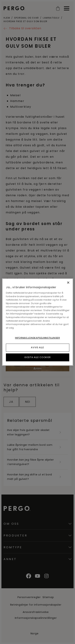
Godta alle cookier (37, 357)
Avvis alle (37, 347)
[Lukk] (68, 283)
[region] (38, 322)
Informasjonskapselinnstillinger (37, 338)
